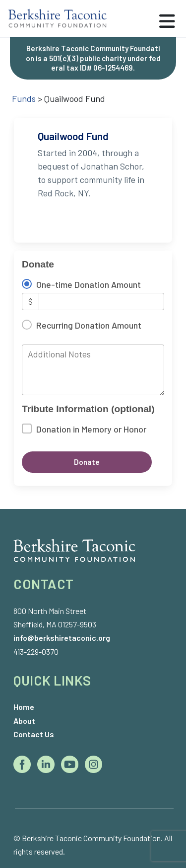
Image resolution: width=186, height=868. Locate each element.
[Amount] (101, 302)
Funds (24, 98)
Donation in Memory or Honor (91, 429)
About (24, 721)
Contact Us (34, 734)
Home (24, 707)
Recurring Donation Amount (89, 325)
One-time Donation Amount (89, 284)
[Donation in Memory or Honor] (27, 429)
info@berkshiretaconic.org (62, 638)
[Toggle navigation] (167, 21)
